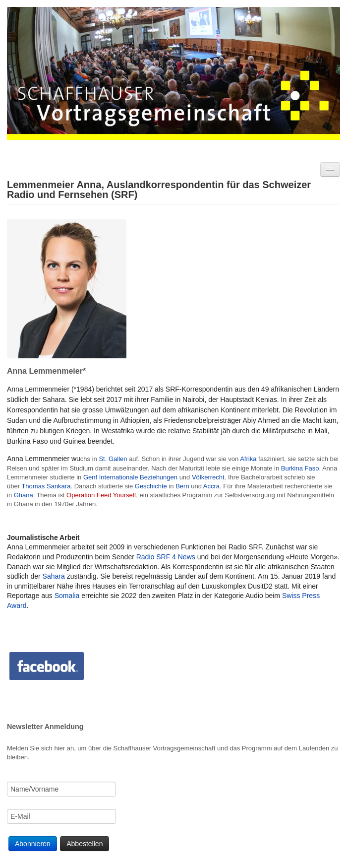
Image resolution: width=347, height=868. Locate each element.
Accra (211, 486)
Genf (90, 477)
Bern (182, 486)
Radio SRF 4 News (166, 557)
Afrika (248, 459)
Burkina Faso (300, 468)
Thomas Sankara (46, 486)
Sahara (54, 576)
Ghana (24, 495)
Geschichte (151, 486)
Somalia (67, 596)
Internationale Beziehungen (138, 477)
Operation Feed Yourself (101, 495)
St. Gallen (113, 459)
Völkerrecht (208, 477)
